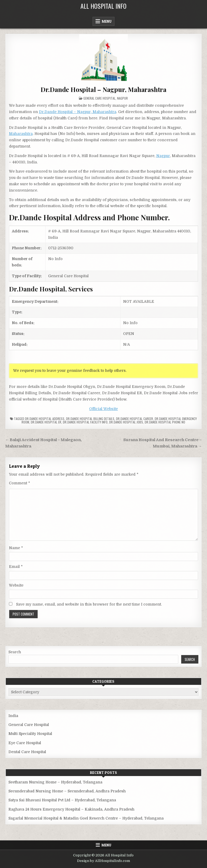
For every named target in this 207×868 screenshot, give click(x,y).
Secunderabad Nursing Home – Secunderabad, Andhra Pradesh (67, 791)
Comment (19, 483)
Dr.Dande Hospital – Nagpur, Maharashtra (103, 89)
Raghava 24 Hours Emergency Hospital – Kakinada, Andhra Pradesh (71, 809)
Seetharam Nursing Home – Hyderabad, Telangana (55, 782)
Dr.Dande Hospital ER (46, 422)
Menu (107, 21)
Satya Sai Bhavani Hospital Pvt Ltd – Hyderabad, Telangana (62, 800)
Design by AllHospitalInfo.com (103, 861)
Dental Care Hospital (27, 752)
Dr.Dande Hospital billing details (90, 419)
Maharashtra (21, 134)
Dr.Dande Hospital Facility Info (85, 422)
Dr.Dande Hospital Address (45, 419)
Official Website (103, 409)
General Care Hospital (99, 98)
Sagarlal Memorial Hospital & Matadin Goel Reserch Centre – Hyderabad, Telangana (86, 818)
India (13, 716)
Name (16, 548)
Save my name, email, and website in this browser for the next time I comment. (89, 604)
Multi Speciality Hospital (30, 734)
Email (16, 567)
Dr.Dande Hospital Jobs (126, 422)
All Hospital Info (103, 6)
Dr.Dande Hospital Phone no (165, 422)
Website (16, 585)
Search (15, 652)
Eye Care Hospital (25, 743)
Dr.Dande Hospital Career (135, 419)
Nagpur (122, 98)
